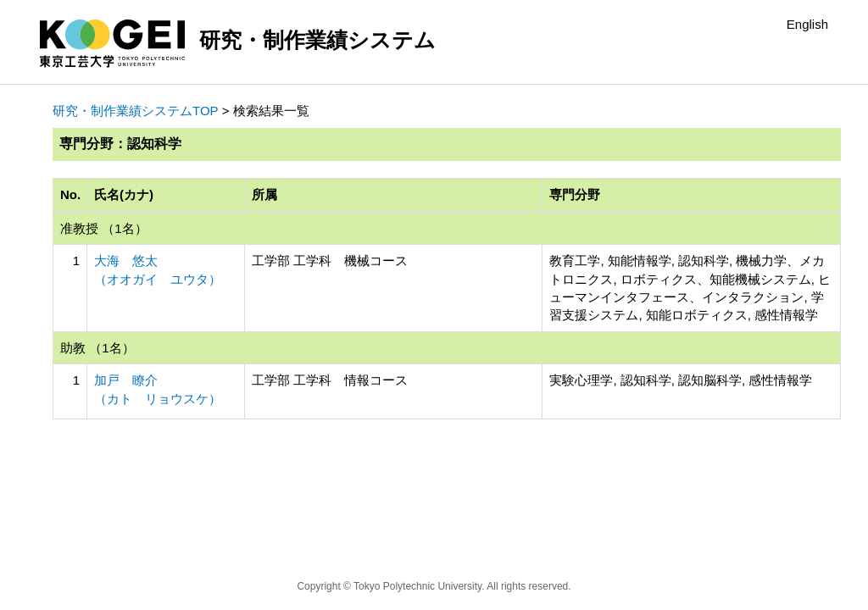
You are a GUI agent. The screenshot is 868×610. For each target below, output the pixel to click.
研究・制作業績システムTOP (136, 111)
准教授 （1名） (104, 228)
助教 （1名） (97, 348)
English (807, 24)
